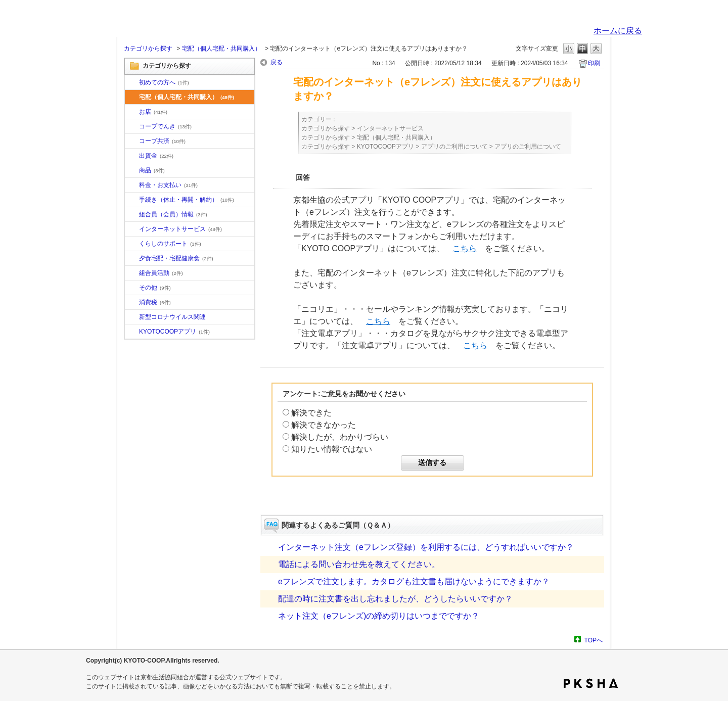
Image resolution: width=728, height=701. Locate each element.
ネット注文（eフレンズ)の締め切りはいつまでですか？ (379, 616)
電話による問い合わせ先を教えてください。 (359, 564)
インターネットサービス (180, 229)
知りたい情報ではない (332, 449)
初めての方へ (164, 82)
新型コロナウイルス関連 (172, 317)
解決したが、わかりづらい (340, 437)
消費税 (155, 302)
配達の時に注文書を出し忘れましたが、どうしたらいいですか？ (395, 599)
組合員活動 (161, 273)
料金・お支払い (168, 185)
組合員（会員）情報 (173, 214)
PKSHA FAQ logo (591, 683)
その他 (155, 288)
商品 (152, 170)
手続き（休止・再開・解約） (187, 200)
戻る (277, 62)
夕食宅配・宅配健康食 (176, 258)
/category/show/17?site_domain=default (132, 259)
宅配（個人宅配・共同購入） (221, 49)
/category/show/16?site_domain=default (132, 244)
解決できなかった (324, 425)
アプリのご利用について (454, 147)
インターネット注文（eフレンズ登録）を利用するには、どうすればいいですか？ (426, 547)
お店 (153, 112)
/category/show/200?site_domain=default (132, 332)
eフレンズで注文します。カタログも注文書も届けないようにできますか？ (414, 581)
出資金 (156, 156)
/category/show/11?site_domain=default (132, 171)
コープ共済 (162, 141)
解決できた (311, 413)
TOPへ (594, 640)
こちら (465, 248)
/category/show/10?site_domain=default (132, 83)
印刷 (594, 63)
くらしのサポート (170, 244)
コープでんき (165, 126)
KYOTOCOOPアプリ (174, 332)
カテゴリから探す (148, 49)
